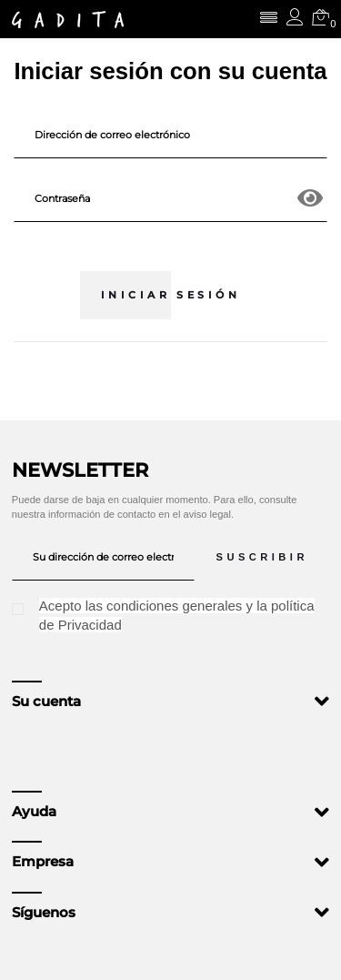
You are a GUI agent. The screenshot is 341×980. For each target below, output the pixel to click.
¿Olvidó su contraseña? (171, 247)
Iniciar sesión (170, 295)
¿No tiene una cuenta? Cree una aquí (170, 372)
